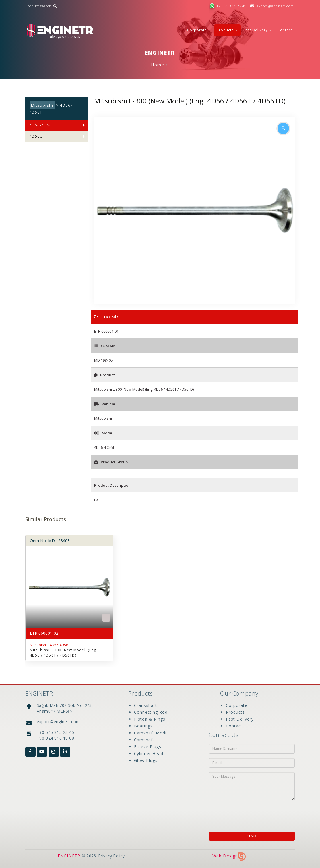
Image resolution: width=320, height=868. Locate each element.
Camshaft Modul (152, 733)
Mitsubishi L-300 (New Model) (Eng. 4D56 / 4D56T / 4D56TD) (64, 653)
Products (235, 712)
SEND (252, 836)
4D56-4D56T (42, 125)
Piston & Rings (150, 719)
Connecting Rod (151, 712)
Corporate (237, 705)
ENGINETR (69, 856)
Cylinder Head (149, 754)
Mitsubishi (42, 105)
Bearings (143, 726)
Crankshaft (146, 705)
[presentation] (246, 814)
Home (158, 65)
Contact (285, 30)
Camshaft (144, 740)
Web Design (229, 856)
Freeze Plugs (148, 747)
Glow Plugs (146, 760)
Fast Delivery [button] (258, 30)
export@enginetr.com (272, 6)
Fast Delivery (240, 719)
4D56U (36, 136)
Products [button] (227, 30)
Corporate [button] (199, 30)
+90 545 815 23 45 (228, 6)
